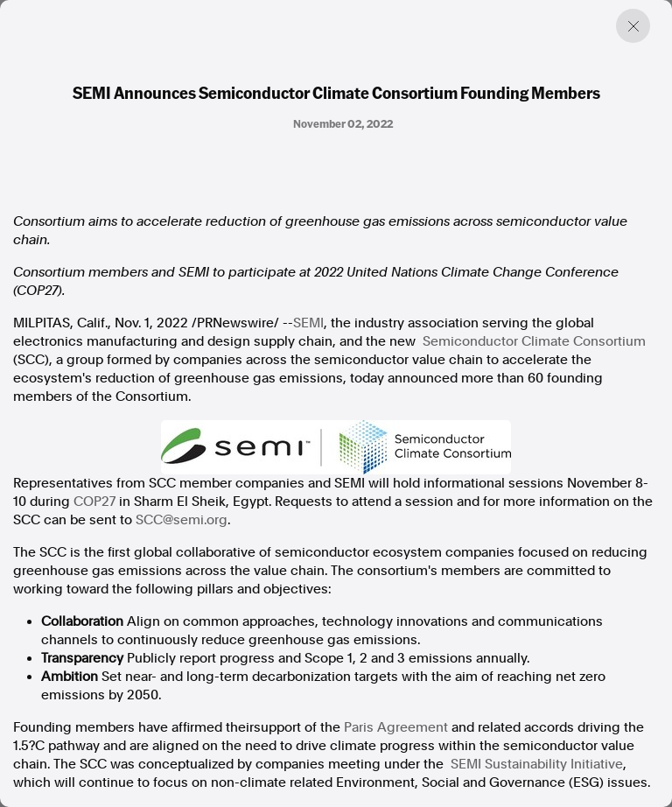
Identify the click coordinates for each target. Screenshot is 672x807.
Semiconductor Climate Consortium (534, 341)
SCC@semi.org (182, 520)
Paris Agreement (396, 727)
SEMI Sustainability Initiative (537, 764)
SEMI (308, 323)
